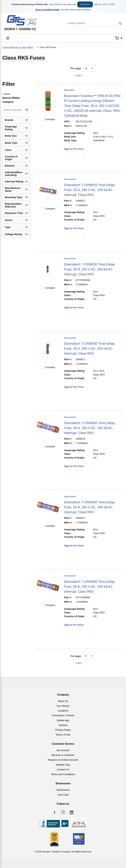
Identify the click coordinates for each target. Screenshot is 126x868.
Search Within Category (11, 100)
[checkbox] (42, 119)
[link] (73, 75)
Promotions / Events (63, 715)
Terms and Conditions (63, 774)
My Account (63, 750)
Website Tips (63, 765)
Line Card (63, 795)
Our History (63, 706)
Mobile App (63, 720)
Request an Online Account (63, 760)
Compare (50, 119)
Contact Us (63, 769)
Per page (76, 68)
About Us (63, 701)
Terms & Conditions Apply (47, 10)
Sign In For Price (74, 149)
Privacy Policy (63, 730)
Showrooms (63, 790)
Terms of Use (63, 735)
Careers (63, 725)
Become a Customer (63, 755)
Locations (63, 711)
